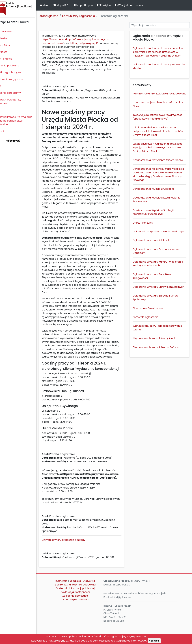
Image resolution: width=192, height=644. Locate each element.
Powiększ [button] (114, 5)
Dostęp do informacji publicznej (83, 607)
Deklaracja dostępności (83, 611)
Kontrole (7, 86)
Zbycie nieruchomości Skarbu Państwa (161, 373)
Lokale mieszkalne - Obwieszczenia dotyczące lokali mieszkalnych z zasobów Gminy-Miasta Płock (159, 142)
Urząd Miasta (10, 52)
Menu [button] (55, 5)
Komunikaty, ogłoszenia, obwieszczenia (16, 102)
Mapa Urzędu (93, 5)
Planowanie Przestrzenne (152, 334)
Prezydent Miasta (12, 45)
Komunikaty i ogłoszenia (89, 16)
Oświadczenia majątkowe (17, 79)
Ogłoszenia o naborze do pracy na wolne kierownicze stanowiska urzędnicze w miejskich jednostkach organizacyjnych (159, 54)
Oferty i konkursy (147, 241)
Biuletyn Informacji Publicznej (23, 8)
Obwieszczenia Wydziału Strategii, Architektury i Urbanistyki (158, 231)
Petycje (6, 110)
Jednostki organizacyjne (16, 72)
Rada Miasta (9, 38)
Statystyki (97, 599)
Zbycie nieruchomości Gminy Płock (158, 364)
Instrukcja (69, 599)
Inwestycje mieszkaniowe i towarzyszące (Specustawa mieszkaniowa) (154, 126)
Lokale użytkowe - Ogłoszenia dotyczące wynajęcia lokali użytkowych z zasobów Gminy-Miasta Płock (161, 159)
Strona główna (59, 16)
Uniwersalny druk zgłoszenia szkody (74, 558)
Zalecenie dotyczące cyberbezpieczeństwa (83, 616)
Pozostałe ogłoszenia (150, 343)
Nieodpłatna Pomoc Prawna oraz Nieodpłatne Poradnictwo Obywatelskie (22, 121)
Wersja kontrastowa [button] (139, 5)
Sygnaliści (8, 131)
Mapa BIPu (72, 5)
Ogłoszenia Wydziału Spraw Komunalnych (154, 311)
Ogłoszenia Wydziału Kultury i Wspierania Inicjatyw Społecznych (158, 286)
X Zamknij (154, 641)
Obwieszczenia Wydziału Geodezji (158, 207)
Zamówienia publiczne (15, 66)
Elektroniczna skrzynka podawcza (83, 603)
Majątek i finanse (12, 59)
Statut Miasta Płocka (14, 32)
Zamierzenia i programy (16, 93)
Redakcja (83, 599)
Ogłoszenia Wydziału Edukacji (155, 263)
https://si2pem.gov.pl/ (95, 43)
